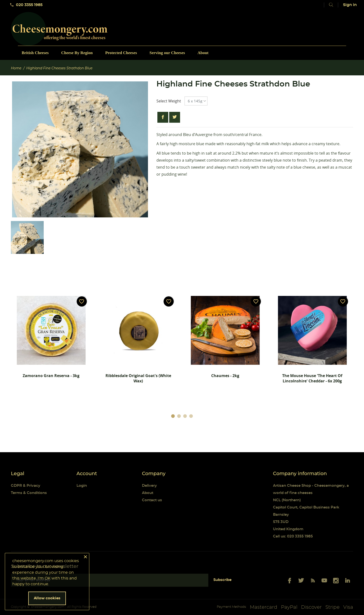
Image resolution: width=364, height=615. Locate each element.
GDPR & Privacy (26, 486)
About (148, 493)
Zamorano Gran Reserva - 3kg (51, 376)
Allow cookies (47, 598)
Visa (348, 607)
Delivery (149, 486)
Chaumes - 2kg (225, 376)
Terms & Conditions (29, 493)
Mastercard (264, 607)
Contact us (152, 500)
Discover (311, 607)
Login (82, 486)
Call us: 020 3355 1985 (293, 536)
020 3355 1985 (26, 5)
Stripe (332, 607)
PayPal (289, 607)
